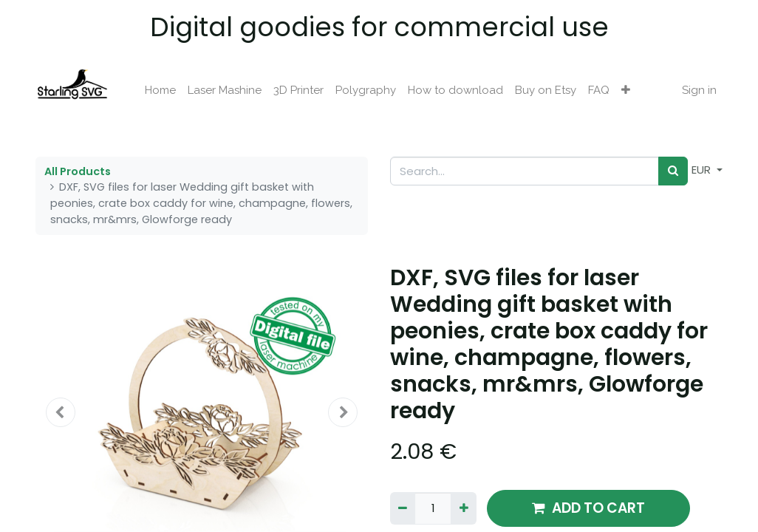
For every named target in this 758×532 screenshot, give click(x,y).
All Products (78, 171)
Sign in (699, 90)
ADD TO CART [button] (588, 508)
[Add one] (463, 509)
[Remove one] (403, 509)
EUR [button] (703, 170)
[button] (626, 91)
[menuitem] (160, 91)
